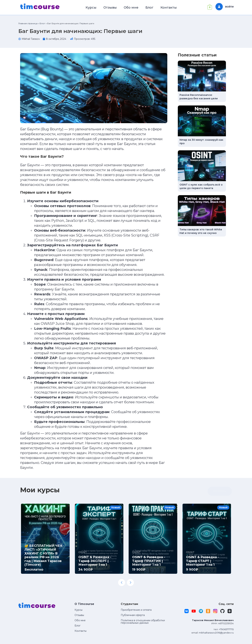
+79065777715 (226, 629)
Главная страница (28, 23)
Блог (149, 8)
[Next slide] (130, 583)
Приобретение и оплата (136, 610)
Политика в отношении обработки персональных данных (143, 622)
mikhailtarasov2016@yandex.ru (216, 633)
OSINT (83, 552)
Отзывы (110, 8)
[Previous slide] (122, 583)
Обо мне (131, 8)
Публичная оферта (133, 615)
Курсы (91, 8)
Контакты (169, 8)
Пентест (30, 541)
